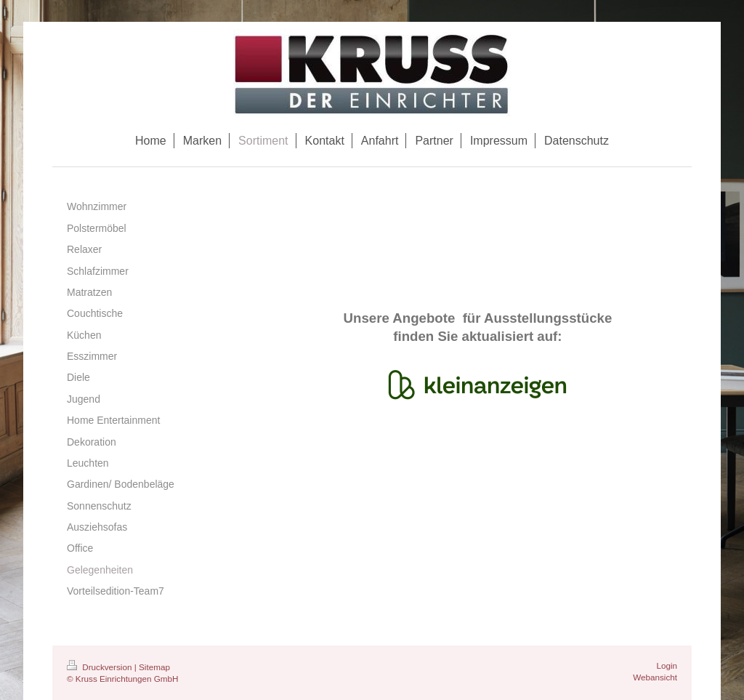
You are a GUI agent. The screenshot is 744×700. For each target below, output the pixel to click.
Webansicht (655, 677)
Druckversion (101, 667)
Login (667, 665)
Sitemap (154, 667)
